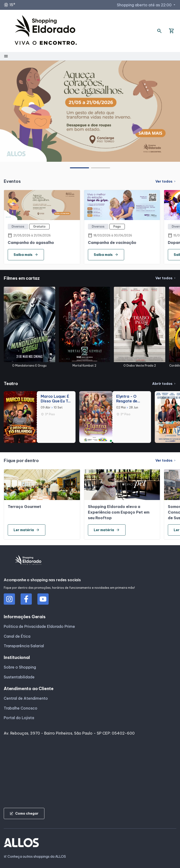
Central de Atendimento (26, 698)
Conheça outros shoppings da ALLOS (35, 857)
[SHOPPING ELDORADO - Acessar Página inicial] (46, 31)
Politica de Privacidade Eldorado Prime (39, 626)
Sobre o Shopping (20, 667)
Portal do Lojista (19, 718)
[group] (90, 111)
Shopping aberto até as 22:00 (147, 5)
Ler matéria (27, 530)
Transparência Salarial (24, 646)
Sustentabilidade (19, 677)
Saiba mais (26, 255)
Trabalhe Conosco (21, 708)
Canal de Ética (17, 636)
